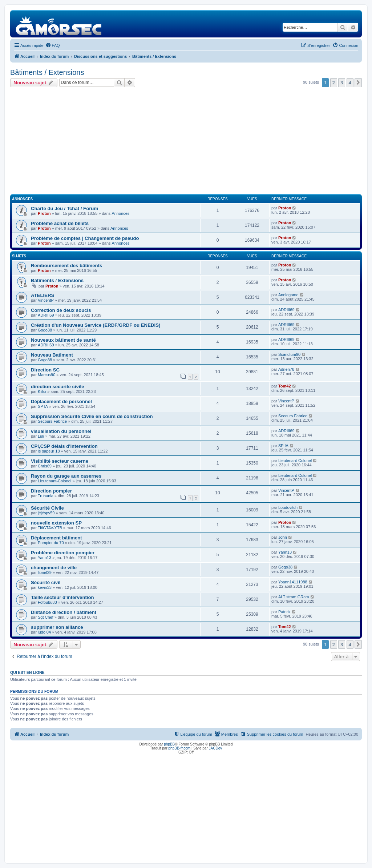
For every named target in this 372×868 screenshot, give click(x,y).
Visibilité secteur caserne (60, 461)
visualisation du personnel (61, 431)
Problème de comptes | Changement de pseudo (85, 238)
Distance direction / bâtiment (64, 612)
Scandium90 (289, 354)
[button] (358, 83)
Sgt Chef (46, 617)
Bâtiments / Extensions (47, 72)
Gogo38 (45, 330)
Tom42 (285, 386)
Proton (44, 213)
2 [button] (334, 83)
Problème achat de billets (60, 223)
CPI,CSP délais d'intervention (64, 446)
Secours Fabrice (52, 421)
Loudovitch (288, 507)
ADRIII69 (46, 315)
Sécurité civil (46, 582)
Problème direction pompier (63, 553)
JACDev (216, 748)
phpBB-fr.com (180, 748)
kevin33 (45, 587)
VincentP (46, 300)
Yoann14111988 (293, 582)
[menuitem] (53, 45)
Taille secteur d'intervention (62, 597)
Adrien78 (286, 369)
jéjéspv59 (46, 513)
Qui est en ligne (27, 672)
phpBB (169, 744)
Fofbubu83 (47, 602)
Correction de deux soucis (61, 310)
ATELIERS (43, 295)
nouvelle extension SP (56, 523)
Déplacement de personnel (61, 401)
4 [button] (350, 83)
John (283, 537)
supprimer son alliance (57, 627)
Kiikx (42, 391)
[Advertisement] (186, 142)
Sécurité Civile (47, 508)
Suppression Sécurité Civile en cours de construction (92, 416)
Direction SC (45, 370)
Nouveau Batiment (52, 355)
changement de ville (54, 568)
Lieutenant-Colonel (295, 461)
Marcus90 (46, 375)
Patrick (284, 612)
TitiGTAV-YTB (50, 528)
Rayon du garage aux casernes (66, 476)
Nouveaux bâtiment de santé (63, 340)
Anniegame (288, 295)
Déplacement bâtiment (56, 538)
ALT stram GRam (294, 597)
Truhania (46, 496)
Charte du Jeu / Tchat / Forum (64, 208)
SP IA (43, 406)
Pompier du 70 (51, 543)
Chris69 (45, 466)
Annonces (120, 213)
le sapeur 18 (49, 451)
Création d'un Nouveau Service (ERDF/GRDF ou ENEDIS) (96, 325)
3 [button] (342, 83)
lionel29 (45, 572)
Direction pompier (51, 491)
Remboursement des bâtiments (66, 266)
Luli (41, 436)
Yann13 (45, 558)
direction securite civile (58, 387)
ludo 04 (44, 632)
